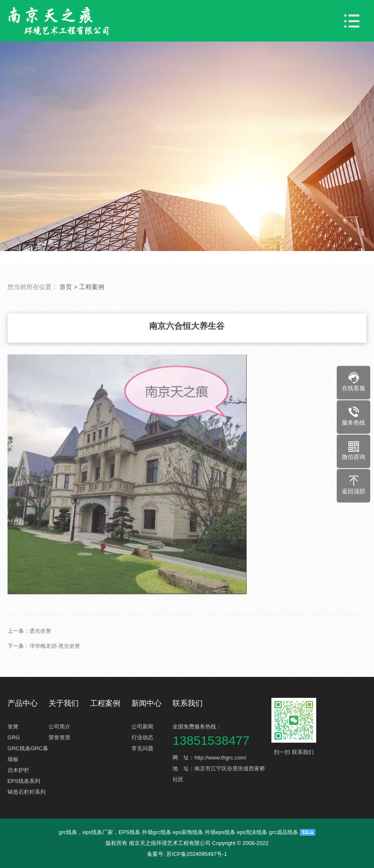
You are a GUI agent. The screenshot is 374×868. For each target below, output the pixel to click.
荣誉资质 (59, 737)
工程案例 (92, 314)
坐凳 (13, 727)
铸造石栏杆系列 (27, 792)
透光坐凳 (40, 658)
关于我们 (64, 703)
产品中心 (23, 703)
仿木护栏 (18, 770)
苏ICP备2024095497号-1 (197, 854)
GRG (14, 737)
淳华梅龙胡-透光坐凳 (55, 673)
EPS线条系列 (24, 781)
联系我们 (188, 703)
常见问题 (142, 748)
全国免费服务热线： (221, 735)
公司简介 (59, 727)
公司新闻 (142, 727)
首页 (66, 314)
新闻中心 (147, 703)
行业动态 (142, 737)
